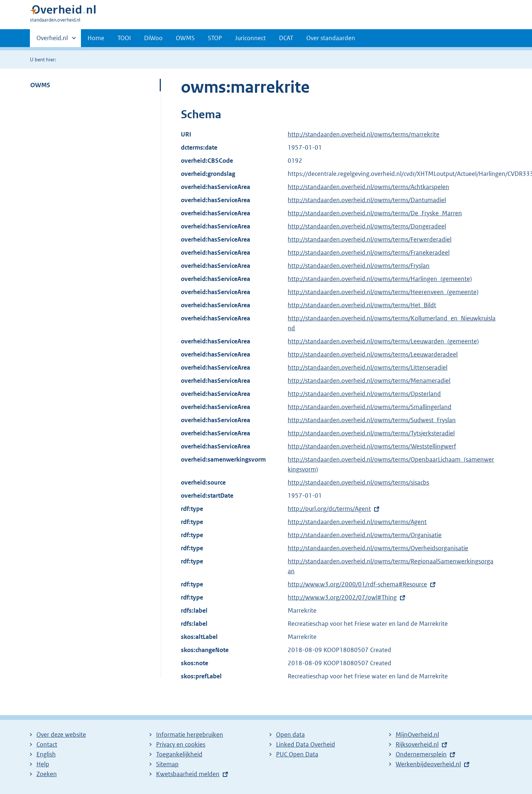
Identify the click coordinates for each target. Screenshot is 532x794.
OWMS (185, 38)
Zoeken (47, 774)
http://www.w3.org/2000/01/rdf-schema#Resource (357, 584)
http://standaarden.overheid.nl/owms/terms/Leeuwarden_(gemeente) (383, 341)
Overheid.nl (52, 40)
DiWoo (153, 38)
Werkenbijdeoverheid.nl (428, 764)
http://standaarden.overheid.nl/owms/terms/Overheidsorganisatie (378, 548)
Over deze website (61, 735)
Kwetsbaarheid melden (188, 774)
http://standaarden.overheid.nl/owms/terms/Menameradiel (369, 381)
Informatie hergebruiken (190, 735)
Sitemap (167, 764)
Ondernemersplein (421, 754)
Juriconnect (251, 38)
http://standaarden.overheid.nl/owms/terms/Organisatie (365, 535)
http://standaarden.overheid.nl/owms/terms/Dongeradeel (367, 226)
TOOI (124, 38)
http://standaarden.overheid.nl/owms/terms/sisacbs (358, 482)
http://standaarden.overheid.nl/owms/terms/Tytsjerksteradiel (371, 433)
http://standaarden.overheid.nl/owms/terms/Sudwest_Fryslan (372, 420)
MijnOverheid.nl (417, 735)
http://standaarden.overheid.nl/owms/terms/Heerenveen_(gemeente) (383, 292)
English (46, 754)
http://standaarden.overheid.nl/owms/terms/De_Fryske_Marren (375, 213)
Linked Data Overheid (306, 744)
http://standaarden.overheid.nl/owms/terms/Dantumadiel (367, 200)
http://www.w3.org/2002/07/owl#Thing (342, 597)
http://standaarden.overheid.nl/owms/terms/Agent (357, 522)
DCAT (286, 38)
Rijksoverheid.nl (417, 744)
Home (96, 38)
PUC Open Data (297, 754)
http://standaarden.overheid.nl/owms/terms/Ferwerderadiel (370, 239)
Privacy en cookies (181, 744)
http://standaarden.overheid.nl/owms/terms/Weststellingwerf (372, 446)
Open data (290, 735)
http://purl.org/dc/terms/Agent (329, 509)
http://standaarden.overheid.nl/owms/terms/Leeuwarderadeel (373, 354)
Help (43, 764)
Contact (47, 744)
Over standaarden (331, 38)
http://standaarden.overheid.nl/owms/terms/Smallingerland (370, 407)
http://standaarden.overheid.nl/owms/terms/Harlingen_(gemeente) (380, 279)
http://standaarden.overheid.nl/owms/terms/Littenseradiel (368, 367)
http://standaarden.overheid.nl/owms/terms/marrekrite (364, 134)
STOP (215, 38)
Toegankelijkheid (179, 754)
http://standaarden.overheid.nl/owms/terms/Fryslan (359, 266)
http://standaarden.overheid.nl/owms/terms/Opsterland (364, 394)
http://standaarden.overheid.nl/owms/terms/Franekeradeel (369, 253)
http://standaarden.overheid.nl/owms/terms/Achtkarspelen (368, 187)
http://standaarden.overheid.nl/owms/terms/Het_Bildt (362, 305)
